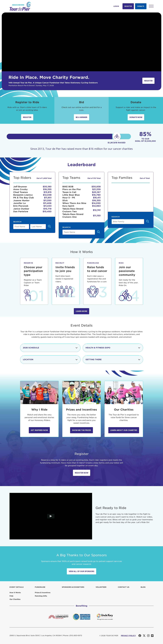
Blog (143, 587)
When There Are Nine (74, 203)
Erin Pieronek (21, 206)
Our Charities (15, 599)
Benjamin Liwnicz (23, 195)
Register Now (82, 473)
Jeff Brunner (20, 187)
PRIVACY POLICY (128, 636)
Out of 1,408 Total (44, 178)
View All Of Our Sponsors (81, 571)
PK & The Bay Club (24, 198)
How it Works (15, 593)
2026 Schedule (50, 348)
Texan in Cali (69, 192)
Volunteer (101, 587)
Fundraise (40, 587)
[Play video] (51, 516)
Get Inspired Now (39, 430)
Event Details (17, 587)
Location (50, 360)
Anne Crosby (20, 189)
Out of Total (145, 178)
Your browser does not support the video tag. (81, 42)
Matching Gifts (41, 596)
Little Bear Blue (71, 195)
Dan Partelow (21, 211)
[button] (151, 6)
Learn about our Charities (124, 430)
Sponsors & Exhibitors (73, 587)
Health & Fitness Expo (113, 348)
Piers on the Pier (72, 189)
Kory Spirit (68, 206)
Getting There (113, 360)
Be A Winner (81, 117)
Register (128, 6)
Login (116, 6)
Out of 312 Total (94, 178)
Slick (65, 200)
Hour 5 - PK (69, 198)
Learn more (81, 311)
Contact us (124, 587)
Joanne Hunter (21, 200)
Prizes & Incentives (43, 593)
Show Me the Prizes (81, 430)
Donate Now (136, 117)
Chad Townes (21, 192)
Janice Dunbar (21, 209)
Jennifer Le (20, 203)
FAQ (11, 596)
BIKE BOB (68, 187)
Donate (141, 6)
